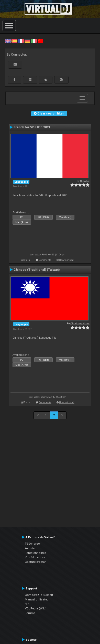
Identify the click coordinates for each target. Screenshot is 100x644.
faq (27, 604)
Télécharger (33, 544)
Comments (45, 260)
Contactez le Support (39, 595)
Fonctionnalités (35, 553)
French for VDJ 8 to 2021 (32, 127)
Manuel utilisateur (37, 599)
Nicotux (85, 181)
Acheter (30, 548)
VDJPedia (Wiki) (36, 608)
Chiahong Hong (80, 323)
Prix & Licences (35, 557)
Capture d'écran (36, 562)
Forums (30, 613)
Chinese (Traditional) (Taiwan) (37, 270)
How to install (67, 260)
